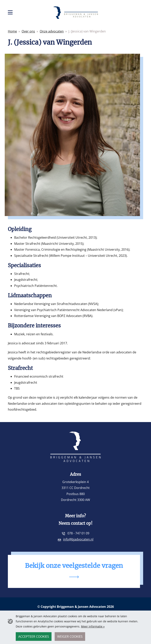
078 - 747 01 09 (78, 533)
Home (12, 31)
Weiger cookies (70, 637)
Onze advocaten (52, 31)
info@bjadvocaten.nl (78, 539)
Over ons (28, 31)
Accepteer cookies (34, 637)
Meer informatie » (93, 626)
